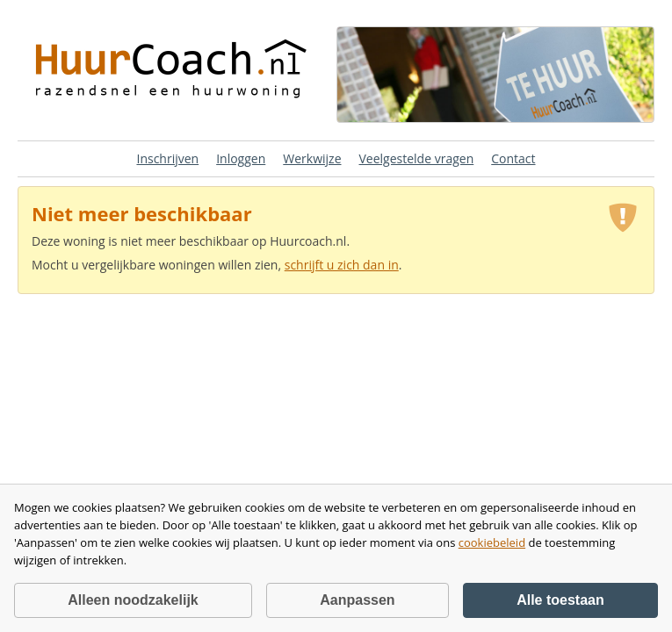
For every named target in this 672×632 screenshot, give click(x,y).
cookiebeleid (492, 542)
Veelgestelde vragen (417, 158)
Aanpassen (357, 600)
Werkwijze (312, 158)
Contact (513, 158)
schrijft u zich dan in (342, 265)
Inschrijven (167, 158)
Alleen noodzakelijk (133, 600)
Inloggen (241, 158)
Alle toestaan (560, 600)
